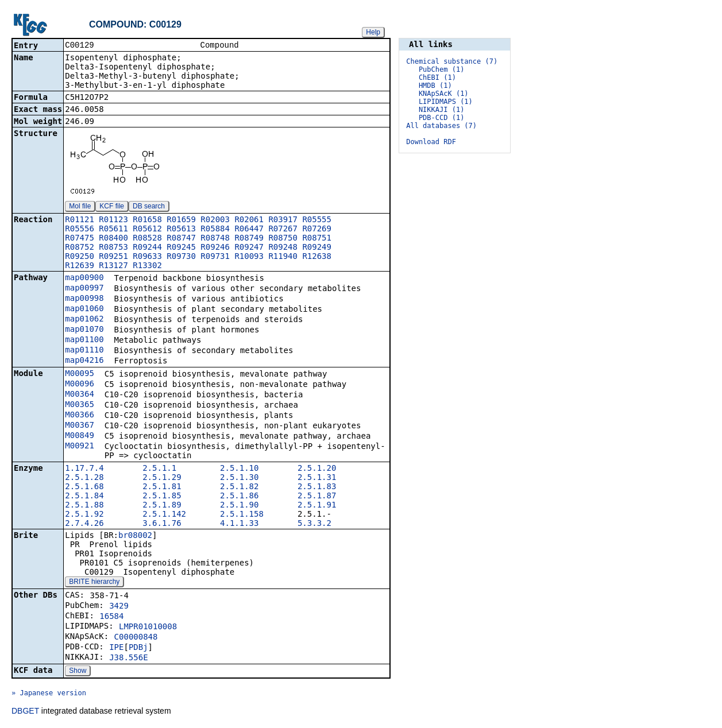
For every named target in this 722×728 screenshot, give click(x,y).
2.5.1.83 (317, 487)
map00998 (84, 299)
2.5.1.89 (162, 506)
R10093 (249, 257)
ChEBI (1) (437, 78)
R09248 (283, 248)
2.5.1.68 (84, 487)
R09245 (181, 248)
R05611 (113, 230)
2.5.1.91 (317, 506)
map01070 (84, 330)
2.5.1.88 (84, 506)
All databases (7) (441, 126)
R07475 (80, 239)
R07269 (317, 230)
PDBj (138, 648)
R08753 (113, 248)
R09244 (147, 248)
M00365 (80, 405)
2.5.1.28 (84, 478)
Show (78, 672)
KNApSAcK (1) (444, 94)
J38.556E (128, 659)
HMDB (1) (435, 86)
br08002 (135, 536)
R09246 (215, 248)
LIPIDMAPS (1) (446, 102)
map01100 (84, 340)
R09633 (147, 257)
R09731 (215, 257)
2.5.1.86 (239, 497)
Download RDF (431, 142)
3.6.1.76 (162, 524)
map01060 (84, 309)
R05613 (181, 230)
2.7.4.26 (84, 524)
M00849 (80, 436)
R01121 (80, 220)
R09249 (317, 248)
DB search (149, 207)
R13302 (147, 266)
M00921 (80, 447)
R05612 (147, 230)
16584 (111, 617)
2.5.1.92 (84, 515)
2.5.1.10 (239, 469)
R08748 (215, 239)
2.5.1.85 (162, 497)
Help (373, 32)
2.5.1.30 (239, 478)
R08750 (283, 239)
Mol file (80, 207)
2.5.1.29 (162, 478)
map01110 (84, 351)
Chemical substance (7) (452, 61)
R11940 (283, 257)
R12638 (317, 257)
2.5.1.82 (239, 487)
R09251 (113, 257)
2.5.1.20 (317, 469)
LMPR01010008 (148, 628)
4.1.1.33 (239, 524)
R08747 (181, 239)
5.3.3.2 (314, 524)
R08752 (80, 248)
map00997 (84, 289)
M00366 (80, 416)
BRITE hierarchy (94, 583)
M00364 (80, 395)
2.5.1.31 (317, 478)
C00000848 (136, 638)
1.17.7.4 (84, 469)
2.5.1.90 (239, 506)
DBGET (25, 712)
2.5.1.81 (162, 487)
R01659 (181, 220)
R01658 (147, 220)
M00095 (80, 374)
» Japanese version (49, 694)
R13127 (113, 266)
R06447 (249, 230)
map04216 (84, 361)
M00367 (80, 426)
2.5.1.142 (164, 515)
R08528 (147, 239)
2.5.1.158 (242, 515)
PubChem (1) (441, 69)
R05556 (80, 230)
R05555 (317, 220)
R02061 (249, 220)
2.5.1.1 (159, 469)
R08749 (249, 239)
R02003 (215, 220)
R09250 (80, 257)
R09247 (249, 248)
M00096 (80, 385)
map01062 (84, 320)
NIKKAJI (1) (441, 110)
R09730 (181, 257)
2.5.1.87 (317, 497)
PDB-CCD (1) (441, 118)
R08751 (317, 239)
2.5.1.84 (84, 497)
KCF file (112, 207)
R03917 (283, 220)
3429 (119, 607)
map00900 (84, 278)
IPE (116, 648)
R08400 (113, 239)
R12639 (80, 266)
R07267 (283, 230)
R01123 (113, 220)
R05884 (215, 230)
